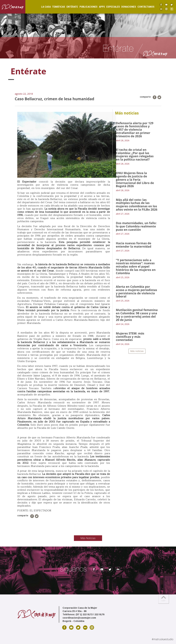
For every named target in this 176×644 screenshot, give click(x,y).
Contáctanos (143, 7)
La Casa (43, 7)
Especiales (110, 7)
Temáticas (56, 7)
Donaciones (126, 7)
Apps (99, 7)
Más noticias (137, 351)
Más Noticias (88, 538)
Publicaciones (86, 7)
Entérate (70, 7)
